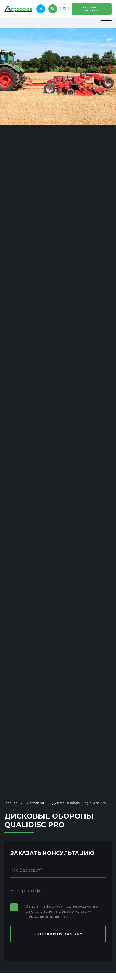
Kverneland (35, 803)
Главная (11, 803)
